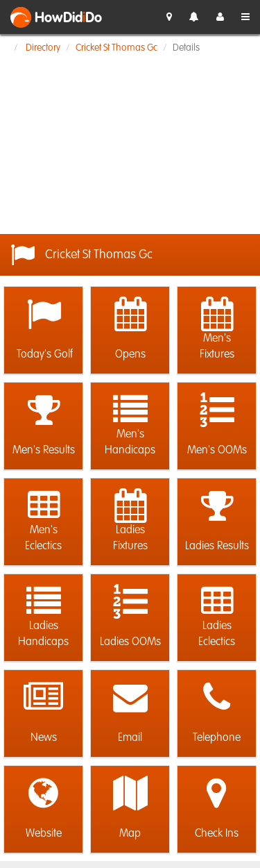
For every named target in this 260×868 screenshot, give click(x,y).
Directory (43, 48)
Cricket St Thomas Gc (116, 48)
